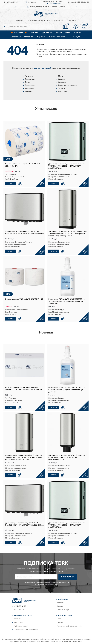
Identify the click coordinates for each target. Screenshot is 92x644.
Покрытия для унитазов (58, 37)
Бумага (59, 33)
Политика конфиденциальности (70, 626)
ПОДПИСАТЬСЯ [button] (68, 577)
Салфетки (77, 33)
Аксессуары (76, 37)
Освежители (16, 37)
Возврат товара (63, 610)
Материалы (29, 37)
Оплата (60, 606)
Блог (59, 619)
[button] (54, 3)
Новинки (59, 20)
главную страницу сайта (43, 68)
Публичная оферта (21, 626)
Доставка (61, 603)
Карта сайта (19, 622)
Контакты (72, 20)
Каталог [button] (20, 20)
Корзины (41, 37)
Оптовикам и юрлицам (39, 20)
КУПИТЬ (11, 184)
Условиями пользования (44, 584)
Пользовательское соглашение (26, 630)
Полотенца (35, 33)
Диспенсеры (48, 33)
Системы (62, 79)
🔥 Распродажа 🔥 (19, 33)
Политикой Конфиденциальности (58, 582)
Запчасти (62, 88)
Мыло (67, 33)
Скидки (60, 622)
